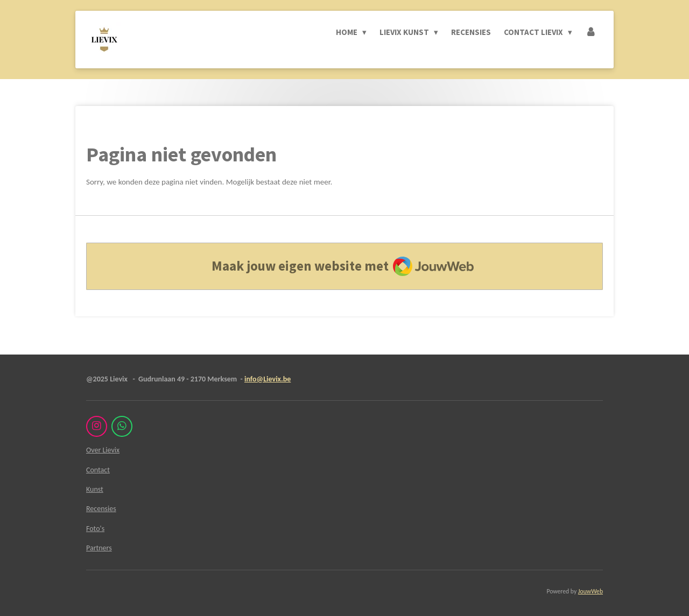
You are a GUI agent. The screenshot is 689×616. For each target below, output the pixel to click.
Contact (98, 470)
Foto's (95, 529)
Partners (99, 548)
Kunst (95, 489)
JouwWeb (590, 591)
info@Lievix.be (268, 379)
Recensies (101, 509)
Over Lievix (103, 450)
